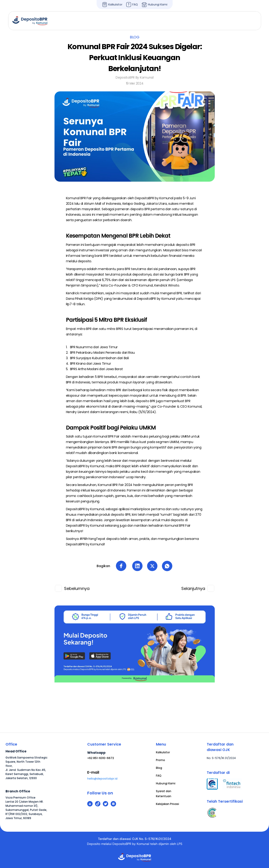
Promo (160, 760)
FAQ (159, 776)
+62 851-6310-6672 (101, 758)
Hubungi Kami (166, 783)
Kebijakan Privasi (167, 804)
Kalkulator (163, 752)
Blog (159, 768)
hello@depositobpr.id (102, 779)
